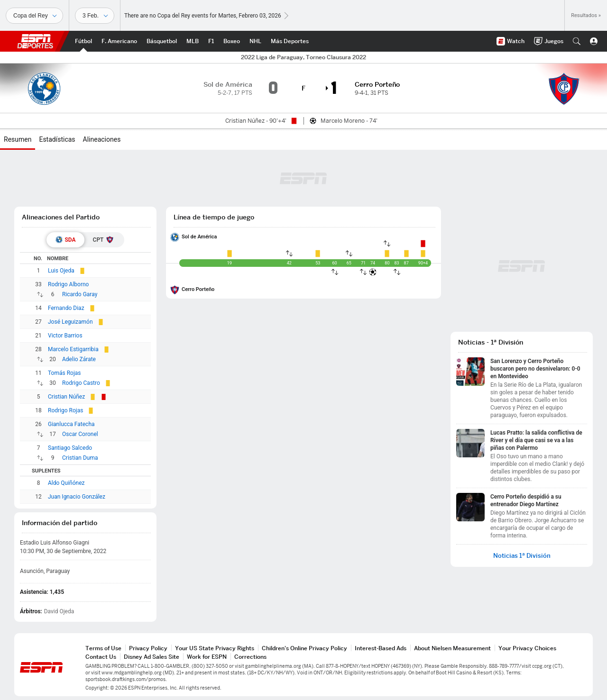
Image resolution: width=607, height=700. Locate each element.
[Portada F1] (211, 41)
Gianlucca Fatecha (71, 424)
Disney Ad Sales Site (152, 657)
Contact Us (101, 657)
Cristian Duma (80, 458)
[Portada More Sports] (290, 41)
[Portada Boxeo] (232, 41)
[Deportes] (34, 16)
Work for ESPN (207, 657)
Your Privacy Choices (527, 648)
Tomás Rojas (64, 373)
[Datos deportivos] (95, 16)
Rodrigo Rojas (65, 410)
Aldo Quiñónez (66, 483)
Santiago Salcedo (70, 448)
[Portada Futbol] (83, 41)
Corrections (250, 657)
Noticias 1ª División (522, 556)
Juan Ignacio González (77, 497)
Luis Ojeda (61, 271)
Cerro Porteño (198, 289)
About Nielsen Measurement (452, 648)
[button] (577, 41)
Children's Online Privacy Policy (304, 648)
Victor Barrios (65, 336)
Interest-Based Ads (381, 648)
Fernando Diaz (66, 308)
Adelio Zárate (79, 359)
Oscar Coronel (80, 434)
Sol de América (199, 237)
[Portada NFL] (119, 41)
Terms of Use (103, 648)
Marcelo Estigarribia (73, 349)
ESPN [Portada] (35, 41)
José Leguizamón (70, 322)
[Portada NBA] (162, 41)
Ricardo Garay (80, 294)
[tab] (65, 240)
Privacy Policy (148, 648)
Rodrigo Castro (81, 383)
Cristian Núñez (66, 397)
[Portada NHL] (255, 41)
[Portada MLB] (193, 41)
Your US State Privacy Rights (215, 648)
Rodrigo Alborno (68, 284)
